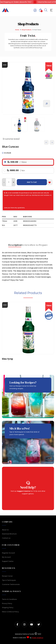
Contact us (6, 538)
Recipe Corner (7, 576)
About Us (5, 530)
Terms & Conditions (9, 599)
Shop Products (27, 30)
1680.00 (16, 170)
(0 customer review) (11, 139)
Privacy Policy (7, 603)
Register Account (8, 553)
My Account (6, 557)
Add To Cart (32, 182)
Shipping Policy (8, 608)
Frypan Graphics (37, 638)
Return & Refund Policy (10, 612)
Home (17, 30)
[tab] (15, 245)
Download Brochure (9, 534)
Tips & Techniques (9, 580)
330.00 (17, 162)
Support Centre (8, 561)
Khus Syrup (7, 359)
